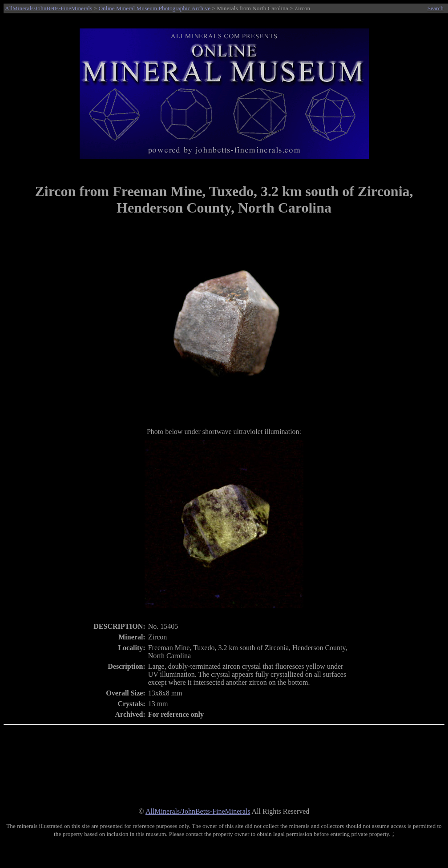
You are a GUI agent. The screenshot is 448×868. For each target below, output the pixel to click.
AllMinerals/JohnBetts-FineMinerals (48, 8)
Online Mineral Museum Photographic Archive (154, 8)
